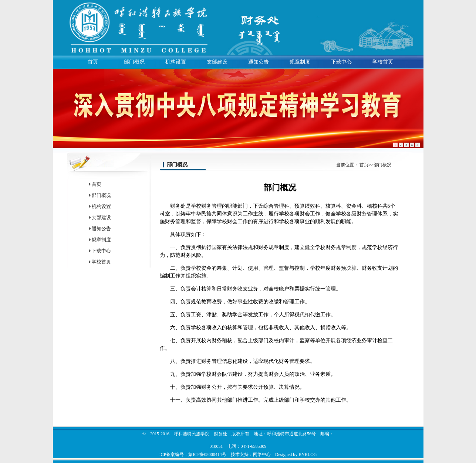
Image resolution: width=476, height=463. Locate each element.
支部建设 (217, 62)
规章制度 (300, 62)
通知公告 (259, 62)
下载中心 (341, 62)
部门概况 (134, 62)
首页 (93, 62)
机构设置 (176, 62)
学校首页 (383, 62)
